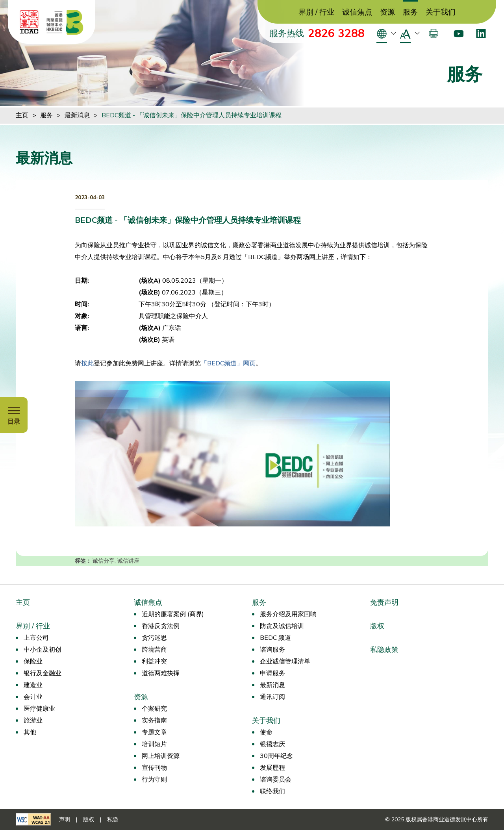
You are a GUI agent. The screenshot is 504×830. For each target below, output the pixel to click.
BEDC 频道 (275, 638)
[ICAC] (29, 22)
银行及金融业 (43, 673)
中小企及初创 (43, 650)
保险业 (33, 661)
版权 (377, 626)
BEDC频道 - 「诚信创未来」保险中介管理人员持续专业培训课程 (192, 115)
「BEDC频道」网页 (228, 363)
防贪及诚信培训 (282, 626)
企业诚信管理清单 (285, 661)
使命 (266, 732)
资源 (387, 12)
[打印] (434, 33)
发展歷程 (272, 768)
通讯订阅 (272, 697)
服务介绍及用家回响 (288, 614)
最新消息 (77, 115)
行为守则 (154, 780)
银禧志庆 (272, 744)
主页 (22, 115)
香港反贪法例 (161, 626)
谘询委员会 (276, 780)
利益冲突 (154, 661)
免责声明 (384, 602)
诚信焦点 (357, 12)
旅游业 (33, 721)
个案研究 (154, 709)
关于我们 (441, 12)
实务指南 (154, 721)
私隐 (113, 820)
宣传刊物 (154, 768)
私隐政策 (384, 650)
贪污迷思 (154, 638)
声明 (65, 820)
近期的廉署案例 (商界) (173, 614)
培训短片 (154, 744)
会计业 (33, 697)
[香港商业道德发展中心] (65, 22)
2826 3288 (336, 33)
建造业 (33, 685)
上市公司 (36, 638)
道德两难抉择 (161, 673)
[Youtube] (459, 33)
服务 (410, 12)
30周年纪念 (276, 756)
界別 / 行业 (316, 12)
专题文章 (154, 732)
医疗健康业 (39, 709)
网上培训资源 (161, 756)
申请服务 (272, 673)
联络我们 (272, 791)
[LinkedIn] (481, 33)
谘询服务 (272, 650)
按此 (87, 363)
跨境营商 (154, 650)
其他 (30, 732)
